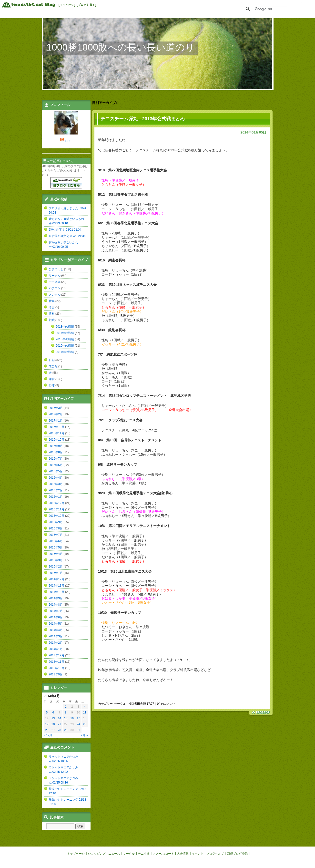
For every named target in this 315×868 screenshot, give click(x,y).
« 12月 (48, 735)
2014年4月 (56, 630)
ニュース (114, 854)
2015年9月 (56, 522)
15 (66, 718)
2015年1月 (56, 573)
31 (78, 730)
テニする (144, 854)
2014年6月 (56, 617)
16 (72, 718)
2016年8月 (56, 452)
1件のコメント (166, 704)
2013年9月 (56, 674)
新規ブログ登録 (237, 854)
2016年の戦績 (65, 346)
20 (53, 724)
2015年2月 (56, 567)
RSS (68, 141)
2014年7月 (56, 611)
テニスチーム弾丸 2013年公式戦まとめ (143, 119)
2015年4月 (56, 554)
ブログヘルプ (215, 854)
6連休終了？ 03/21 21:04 (65, 230)
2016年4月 (56, 478)
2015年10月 (57, 516)
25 (85, 724)
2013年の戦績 (65, 327)
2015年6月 (56, 541)
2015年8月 (56, 528)
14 (59, 718)
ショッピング (97, 854)
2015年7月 (56, 535)
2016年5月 (56, 471)
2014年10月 (57, 592)
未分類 (53, 366)
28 (59, 730)
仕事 (52, 301)
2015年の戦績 (65, 339)
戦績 (52, 320)
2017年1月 (56, 421)
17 (78, 718)
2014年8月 (56, 605)
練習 (52, 379)
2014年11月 (57, 586)
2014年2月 (56, 643)
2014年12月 (57, 579)
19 (47, 724)
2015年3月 (56, 560)
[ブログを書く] (86, 5)
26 (47, 730)
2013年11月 (57, 662)
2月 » (84, 735)
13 (53, 718)
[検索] (271, 9)
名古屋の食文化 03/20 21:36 (67, 236)
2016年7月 (56, 459)
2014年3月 (56, 636)
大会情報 (183, 854)
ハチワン (55, 288)
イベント (198, 854)
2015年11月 (57, 509)
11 (85, 713)
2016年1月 (56, 497)
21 (59, 724)
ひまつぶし (56, 269)
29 (66, 730)
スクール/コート (163, 854)
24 (78, 724)
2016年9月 (56, 446)
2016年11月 (57, 433)
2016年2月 (56, 490)
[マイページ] (67, 5)
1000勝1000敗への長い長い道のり (121, 47)
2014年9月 (56, 598)
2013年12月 (57, 655)
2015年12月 (57, 503)
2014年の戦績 (65, 333)
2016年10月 (57, 440)
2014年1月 (56, 649)
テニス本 (55, 282)
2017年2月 (56, 414)
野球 (52, 385)
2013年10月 (57, 668)
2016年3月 (56, 484)
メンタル (55, 295)
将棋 (52, 314)
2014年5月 (56, 624)
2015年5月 (56, 548)
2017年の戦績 (65, 352)
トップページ (76, 854)
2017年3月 (56, 408)
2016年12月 (57, 427)
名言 (52, 307)
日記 (52, 360)
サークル (120, 704)
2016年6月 (56, 465)
